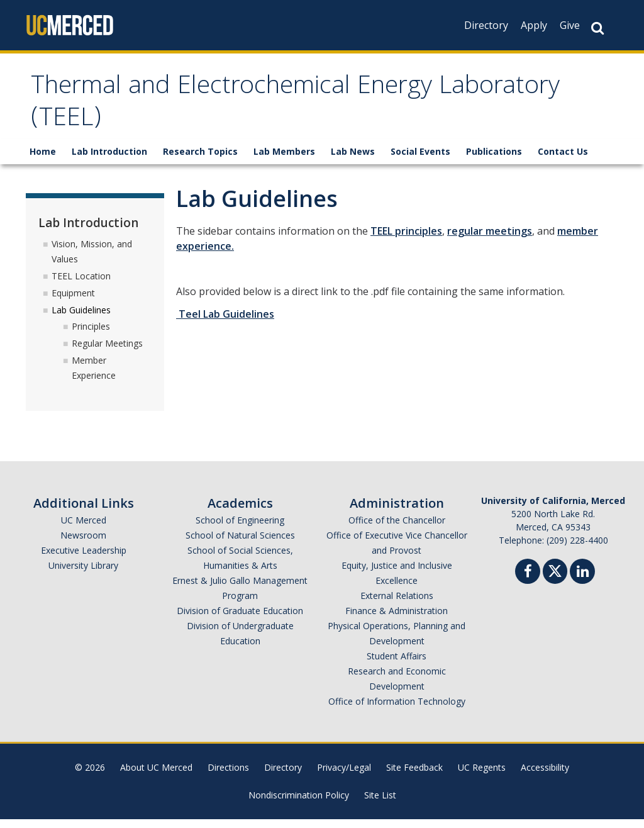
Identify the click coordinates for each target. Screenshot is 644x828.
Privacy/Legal (344, 776)
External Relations (397, 604)
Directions (228, 776)
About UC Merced (156, 776)
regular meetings (490, 240)
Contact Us (563, 160)
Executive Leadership (84, 559)
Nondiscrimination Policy (299, 804)
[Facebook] (528, 582)
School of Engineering (240, 529)
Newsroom (83, 544)
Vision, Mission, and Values (92, 260)
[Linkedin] (582, 582)
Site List (380, 804)
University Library (83, 574)
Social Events (420, 160)
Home (43, 160)
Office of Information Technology (397, 710)
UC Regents (482, 776)
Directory (486, 25)
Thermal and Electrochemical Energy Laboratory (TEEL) (261, 109)
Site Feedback (414, 776)
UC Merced (84, 529)
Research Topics (200, 160)
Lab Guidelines (81, 318)
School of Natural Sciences (240, 544)
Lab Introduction (109, 160)
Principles (91, 335)
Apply (534, 25)
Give (570, 25)
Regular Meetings (107, 352)
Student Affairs (397, 665)
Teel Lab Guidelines (225, 323)
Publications (494, 160)
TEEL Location (81, 285)
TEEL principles (406, 240)
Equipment (73, 302)
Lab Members (284, 160)
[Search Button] (597, 28)
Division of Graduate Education (240, 619)
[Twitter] (555, 579)
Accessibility (545, 776)
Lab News (353, 160)
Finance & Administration (397, 619)
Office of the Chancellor (397, 529)
